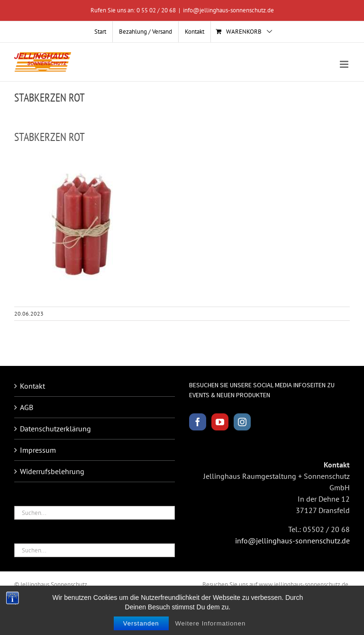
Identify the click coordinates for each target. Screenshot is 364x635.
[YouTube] (220, 422)
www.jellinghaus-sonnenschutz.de (304, 584)
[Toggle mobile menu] (345, 64)
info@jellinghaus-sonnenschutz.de (228, 10)
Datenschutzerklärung (55, 429)
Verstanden (141, 624)
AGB (27, 407)
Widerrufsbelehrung (52, 471)
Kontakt (32, 386)
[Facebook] (198, 422)
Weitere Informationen (211, 624)
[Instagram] (242, 422)
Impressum (38, 450)
